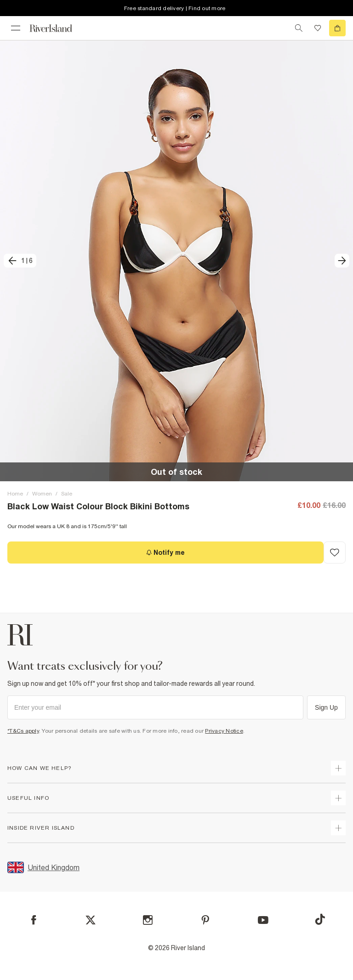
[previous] (20, 261)
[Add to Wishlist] (335, 553)
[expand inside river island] (338, 828)
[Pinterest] (205, 920)
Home (15, 494)
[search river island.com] (299, 28)
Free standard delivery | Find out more (175, 8)
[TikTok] (320, 919)
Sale (67, 494)
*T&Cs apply (23, 731)
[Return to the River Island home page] (57, 28)
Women (42, 494)
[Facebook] (34, 920)
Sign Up (326, 707)
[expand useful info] (338, 798)
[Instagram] (148, 920)
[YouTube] (263, 920)
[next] (342, 261)
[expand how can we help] (338, 768)
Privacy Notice (224, 731)
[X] (91, 920)
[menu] (16, 28)
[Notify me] (165, 553)
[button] (176, 261)
